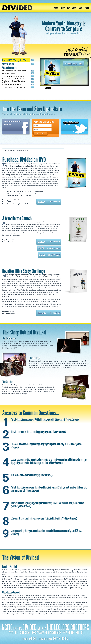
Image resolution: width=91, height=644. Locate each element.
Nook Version (54, 255)
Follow (63, 8)
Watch (56, 8)
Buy (68, 8)
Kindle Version (54, 248)
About (74, 8)
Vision (87, 8)
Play (32, 60)
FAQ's (80, 8)
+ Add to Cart (54, 202)
